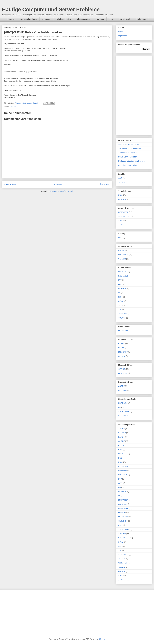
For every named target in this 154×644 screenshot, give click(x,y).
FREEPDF (122, 390)
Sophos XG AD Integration (129, 144)
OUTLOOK (123, 373)
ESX (120, 195)
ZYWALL (122, 225)
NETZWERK (123, 212)
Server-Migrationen (29, 19)
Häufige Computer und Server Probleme (51, 9)
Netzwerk (100, 19)
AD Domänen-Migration (128, 153)
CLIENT (13, 107)
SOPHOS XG (124, 216)
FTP (120, 280)
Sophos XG (141, 19)
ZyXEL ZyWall (124, 19)
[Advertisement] (134, 95)
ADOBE (121, 386)
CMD (120, 178)
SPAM (121, 301)
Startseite (11, 19)
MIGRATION (123, 255)
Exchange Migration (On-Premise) (132, 161)
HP (120, 407)
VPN (111, 19)
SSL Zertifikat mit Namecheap (130, 148)
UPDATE (122, 356)
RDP (120, 297)
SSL (120, 309)
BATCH (121, 437)
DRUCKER (123, 272)
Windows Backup (64, 19)
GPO (19, 107)
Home (121, 32)
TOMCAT (122, 318)
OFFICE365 (123, 331)
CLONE (121, 348)
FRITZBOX (123, 403)
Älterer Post (105, 184)
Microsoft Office (84, 19)
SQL (120, 305)
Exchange (47, 19)
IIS (119, 293)
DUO (120, 238)
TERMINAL (123, 314)
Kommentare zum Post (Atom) (62, 191)
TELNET (122, 182)
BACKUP (122, 250)
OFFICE (122, 369)
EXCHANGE (123, 276)
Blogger (102, 639)
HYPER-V (122, 199)
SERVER (122, 259)
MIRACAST (123, 352)
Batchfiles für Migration (127, 165)
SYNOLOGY (123, 416)
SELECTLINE (124, 412)
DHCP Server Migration (128, 157)
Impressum (123, 36)
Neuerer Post (10, 184)
